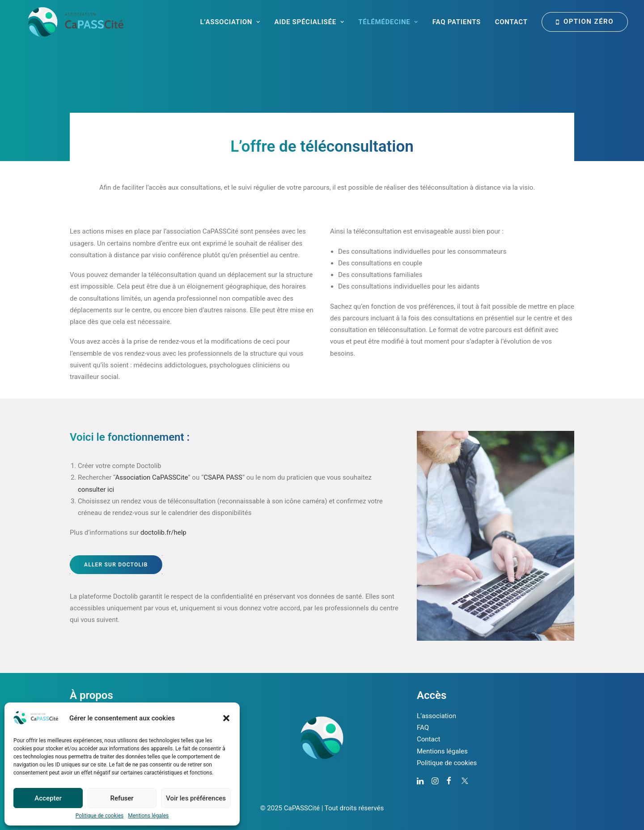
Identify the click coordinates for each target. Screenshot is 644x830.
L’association (436, 716)
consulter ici (96, 489)
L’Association (230, 22)
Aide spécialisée (309, 22)
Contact (511, 22)
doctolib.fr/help (163, 532)
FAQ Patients (457, 22)
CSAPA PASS (223, 477)
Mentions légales (148, 816)
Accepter (48, 798)
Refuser (122, 798)
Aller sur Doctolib (116, 565)
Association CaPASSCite (152, 477)
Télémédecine (388, 22)
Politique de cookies (100, 816)
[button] (226, 718)
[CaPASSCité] (64, 22)
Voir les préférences (196, 798)
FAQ (423, 728)
